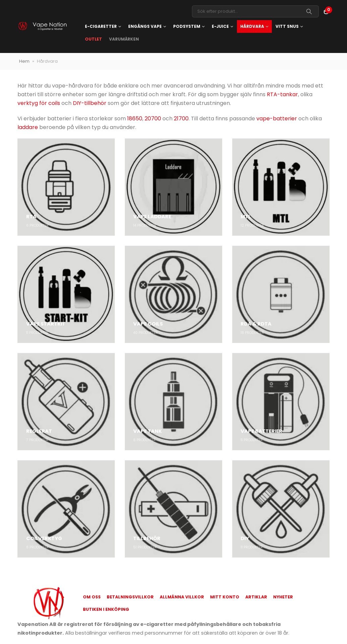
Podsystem (187, 26)
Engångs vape (145, 26)
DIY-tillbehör (90, 103)
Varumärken (124, 39)
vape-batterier (277, 119)
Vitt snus (287, 26)
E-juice (220, 26)
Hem (24, 61)
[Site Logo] (42, 27)
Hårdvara (252, 26)
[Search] (309, 11)
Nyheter (283, 597)
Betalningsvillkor (130, 597)
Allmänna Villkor (182, 597)
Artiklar (256, 597)
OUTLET (93, 39)
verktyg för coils (39, 103)
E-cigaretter (101, 26)
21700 (181, 119)
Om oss (92, 597)
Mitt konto (225, 597)
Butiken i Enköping (106, 609)
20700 (153, 119)
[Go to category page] (66, 187)
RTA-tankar (282, 94)
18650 (135, 119)
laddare (28, 127)
